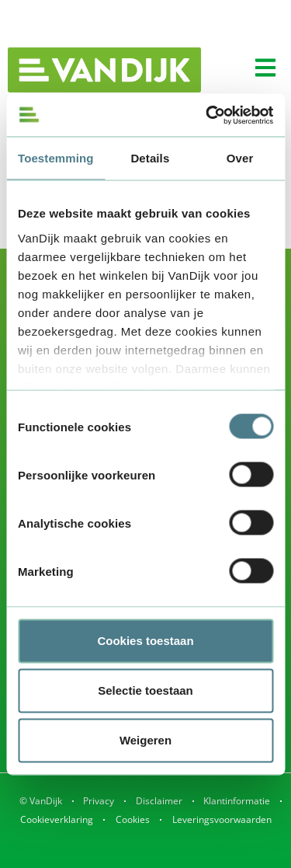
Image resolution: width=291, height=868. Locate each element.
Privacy (99, 801)
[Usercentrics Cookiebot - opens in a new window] (207, 115)
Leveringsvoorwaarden (222, 819)
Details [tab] (150, 158)
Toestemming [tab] (56, 158)
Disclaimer (159, 801)
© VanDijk (41, 801)
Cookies (133, 819)
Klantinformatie (237, 801)
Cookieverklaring (57, 819)
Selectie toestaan (145, 690)
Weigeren (145, 740)
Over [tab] (240, 158)
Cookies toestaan (145, 641)
